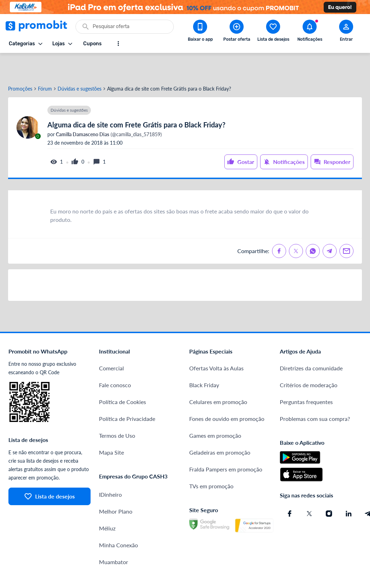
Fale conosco (115, 360)
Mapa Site (111, 428)
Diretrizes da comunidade (311, 343)
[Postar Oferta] (237, 32)
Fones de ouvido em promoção (227, 394)
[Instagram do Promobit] (329, 489)
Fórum (45, 64)
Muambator (114, 537)
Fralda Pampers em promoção (226, 445)
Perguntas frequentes (306, 377)
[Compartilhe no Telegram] (330, 226)
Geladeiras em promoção (220, 428)
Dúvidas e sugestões (80, 64)
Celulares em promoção (218, 377)
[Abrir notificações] (310, 32)
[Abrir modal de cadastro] (346, 32)
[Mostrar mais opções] (118, 44)
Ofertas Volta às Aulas (216, 343)
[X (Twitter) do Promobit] (309, 489)
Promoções (20, 64)
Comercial (111, 343)
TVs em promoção (211, 461)
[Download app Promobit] (200, 32)
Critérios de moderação (309, 360)
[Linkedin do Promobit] (349, 489)
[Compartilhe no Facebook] (279, 226)
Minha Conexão (118, 520)
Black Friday (204, 360)
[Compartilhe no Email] (346, 226)
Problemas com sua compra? (315, 394)
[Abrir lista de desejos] (273, 32)
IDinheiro (110, 470)
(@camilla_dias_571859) (108, 110)
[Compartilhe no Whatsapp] (313, 226)
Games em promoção (215, 411)
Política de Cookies (123, 377)
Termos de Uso (117, 411)
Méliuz (107, 504)
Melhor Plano (116, 487)
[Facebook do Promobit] (290, 489)
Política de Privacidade (127, 394)
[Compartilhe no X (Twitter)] (296, 226)
